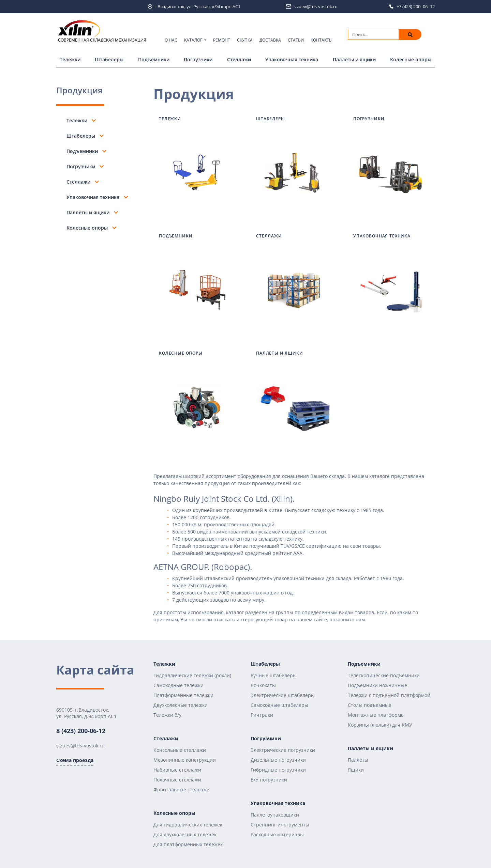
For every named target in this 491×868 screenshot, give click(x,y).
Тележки (70, 59)
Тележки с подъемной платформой (389, 695)
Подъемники (154, 59)
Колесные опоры (411, 59)
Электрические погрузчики (283, 750)
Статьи (296, 40)
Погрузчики (198, 59)
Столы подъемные (370, 705)
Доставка (270, 40)
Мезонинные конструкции (185, 760)
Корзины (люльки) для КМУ (380, 725)
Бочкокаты (263, 685)
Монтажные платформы (376, 715)
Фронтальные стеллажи (182, 789)
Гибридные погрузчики (278, 770)
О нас (171, 40)
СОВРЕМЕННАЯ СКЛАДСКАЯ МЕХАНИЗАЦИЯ (102, 32)
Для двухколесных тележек (185, 834)
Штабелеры (109, 59)
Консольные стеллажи (180, 750)
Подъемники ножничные (377, 685)
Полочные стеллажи (177, 780)
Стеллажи (239, 59)
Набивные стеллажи (177, 770)
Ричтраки (262, 715)
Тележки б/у (167, 715)
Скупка (245, 40)
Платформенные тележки (183, 695)
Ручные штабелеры (274, 675)
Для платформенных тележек (188, 844)
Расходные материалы (277, 834)
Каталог (194, 40)
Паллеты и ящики (354, 59)
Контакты (322, 40)
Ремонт (222, 40)
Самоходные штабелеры (279, 705)
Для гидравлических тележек (188, 825)
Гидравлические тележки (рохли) (192, 675)
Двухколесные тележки (181, 705)
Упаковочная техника (292, 59)
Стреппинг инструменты (280, 825)
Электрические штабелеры (283, 695)
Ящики (356, 770)
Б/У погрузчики (269, 780)
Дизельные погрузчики (278, 760)
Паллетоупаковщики (275, 815)
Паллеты (358, 760)
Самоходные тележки (178, 685)
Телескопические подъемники (384, 675)
